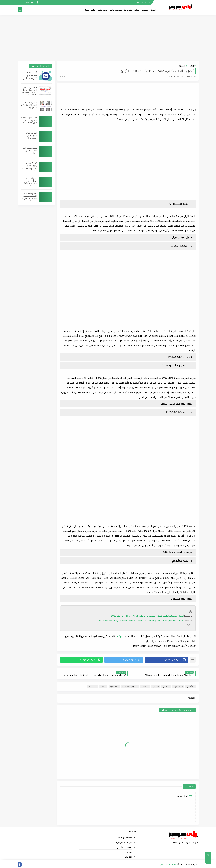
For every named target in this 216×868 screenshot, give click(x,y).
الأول (166, 686)
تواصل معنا (90, 10)
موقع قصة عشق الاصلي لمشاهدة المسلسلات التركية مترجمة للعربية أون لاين (29, 198)
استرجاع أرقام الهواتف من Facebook (32, 135)
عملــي (137, 10)
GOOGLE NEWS (143, 2)
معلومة (145, 10)
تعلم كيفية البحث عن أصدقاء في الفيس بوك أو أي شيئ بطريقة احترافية (30, 183)
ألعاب (145, 686)
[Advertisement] (108, 38)
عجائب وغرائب (116, 10)
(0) (63, 76)
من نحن (129, 852)
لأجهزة (114, 686)
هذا (103, 686)
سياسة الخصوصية (124, 842)
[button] (166, 660)
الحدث (153, 10)
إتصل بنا (129, 857)
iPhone (92, 686)
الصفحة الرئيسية (125, 838)
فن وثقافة (103, 10)
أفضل (191, 66)
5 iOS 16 (141, 621)
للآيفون (119, 636)
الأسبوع (182, 66)
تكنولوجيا (128, 10)
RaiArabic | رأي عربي (169, 864)
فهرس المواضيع (125, 847)
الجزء (156, 686)
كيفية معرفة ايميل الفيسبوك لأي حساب (29, 151)
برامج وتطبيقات (130, 686)
